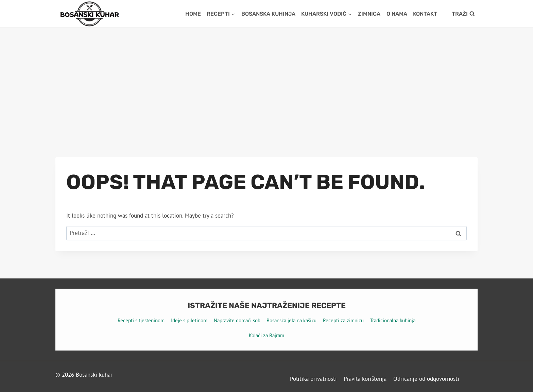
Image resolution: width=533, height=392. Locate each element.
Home (193, 14)
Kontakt (425, 14)
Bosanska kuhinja (268, 14)
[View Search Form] (463, 14)
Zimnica (369, 14)
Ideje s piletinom (189, 320)
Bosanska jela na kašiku (291, 320)
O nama (397, 14)
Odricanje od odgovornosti (426, 379)
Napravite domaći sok (237, 320)
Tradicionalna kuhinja (393, 320)
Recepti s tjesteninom (141, 320)
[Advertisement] (266, 79)
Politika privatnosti (313, 379)
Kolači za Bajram (266, 335)
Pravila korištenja (365, 379)
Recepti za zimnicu (343, 320)
